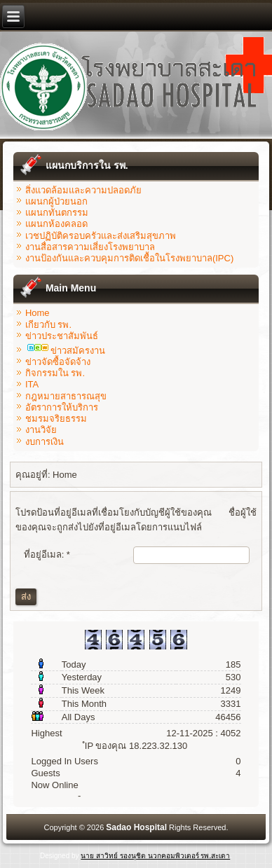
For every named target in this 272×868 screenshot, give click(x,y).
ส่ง (26, 597)
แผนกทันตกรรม (57, 213)
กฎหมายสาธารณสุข (66, 396)
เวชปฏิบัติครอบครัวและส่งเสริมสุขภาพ (101, 236)
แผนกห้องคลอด (56, 224)
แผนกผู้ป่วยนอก (56, 201)
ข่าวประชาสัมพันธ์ (62, 336)
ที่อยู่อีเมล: (47, 554)
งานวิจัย (41, 430)
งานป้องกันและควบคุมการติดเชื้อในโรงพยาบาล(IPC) (129, 258)
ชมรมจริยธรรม (56, 419)
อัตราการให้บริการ (62, 407)
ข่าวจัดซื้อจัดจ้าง (58, 362)
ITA (32, 384)
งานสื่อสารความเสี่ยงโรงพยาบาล (90, 247)
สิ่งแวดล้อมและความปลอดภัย (83, 190)
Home (38, 313)
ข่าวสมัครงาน (66, 351)
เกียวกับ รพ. (48, 325)
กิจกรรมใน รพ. (55, 373)
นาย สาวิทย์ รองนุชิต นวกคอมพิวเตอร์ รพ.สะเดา (155, 856)
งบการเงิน (45, 442)
